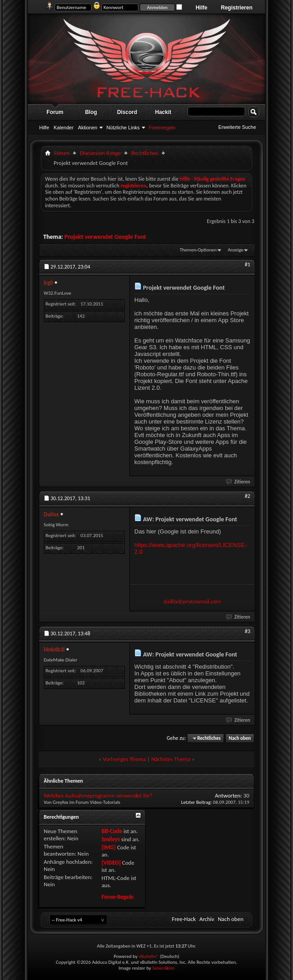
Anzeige (236, 250)
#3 (247, 631)
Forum (55, 112)
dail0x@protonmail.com (192, 601)
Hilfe (201, 8)
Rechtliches (145, 153)
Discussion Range (100, 153)
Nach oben (240, 738)
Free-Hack (184, 919)
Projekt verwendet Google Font (105, 237)
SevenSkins (163, 968)
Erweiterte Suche (237, 127)
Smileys (111, 839)
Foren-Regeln (117, 897)
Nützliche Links (123, 128)
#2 (247, 496)
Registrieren (237, 8)
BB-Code (112, 831)
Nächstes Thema (171, 759)
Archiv (207, 919)
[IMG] (109, 847)
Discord (127, 112)
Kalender (64, 128)
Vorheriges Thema (124, 759)
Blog (91, 112)
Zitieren (238, 482)
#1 (247, 264)
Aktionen (88, 128)
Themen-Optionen (198, 250)
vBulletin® (149, 956)
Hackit (163, 112)
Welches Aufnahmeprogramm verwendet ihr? (98, 795)
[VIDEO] (111, 863)
